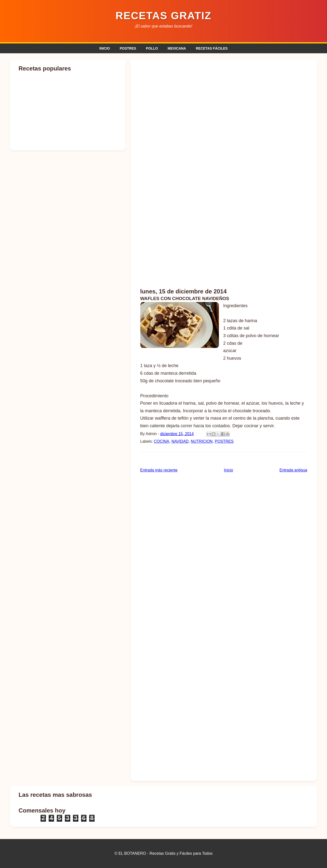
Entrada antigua (293, 470)
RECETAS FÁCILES (212, 48)
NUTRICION (202, 441)
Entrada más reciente (159, 470)
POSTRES (128, 48)
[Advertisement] (224, 100)
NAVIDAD (180, 441)
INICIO (105, 48)
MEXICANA (177, 48)
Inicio (228, 470)
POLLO (152, 48)
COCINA (162, 441)
